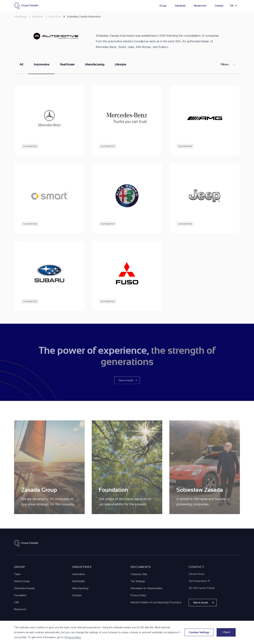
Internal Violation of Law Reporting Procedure (156, 602)
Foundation (20, 595)
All (21, 65)
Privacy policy (73, 637)
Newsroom (200, 6)
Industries (180, 6)
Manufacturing (95, 65)
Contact (219, 6)
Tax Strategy (138, 581)
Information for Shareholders (146, 588)
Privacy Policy (138, 595)
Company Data (139, 574)
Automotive (55, 16)
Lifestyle (120, 65)
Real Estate (67, 65)
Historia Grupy (22, 581)
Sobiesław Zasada (24, 588)
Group (163, 6)
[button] (163, 6)
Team (17, 574)
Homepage (20, 16)
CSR (16, 602)
